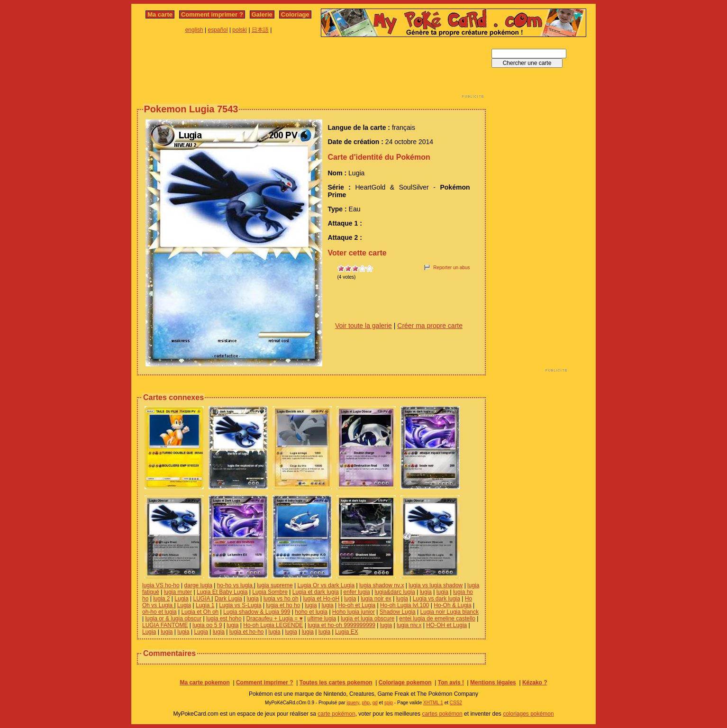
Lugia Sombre (270, 592)
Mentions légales (493, 682)
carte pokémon (336, 714)
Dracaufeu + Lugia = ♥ (275, 619)
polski (240, 30)
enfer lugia (357, 592)
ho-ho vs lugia (236, 585)
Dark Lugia (228, 599)
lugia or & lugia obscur (173, 619)
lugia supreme (275, 585)
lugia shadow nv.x (382, 585)
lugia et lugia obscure (368, 619)
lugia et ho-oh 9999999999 (341, 625)
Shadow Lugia (398, 612)
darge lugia (198, 585)
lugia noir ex (376, 599)
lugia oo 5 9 (207, 625)
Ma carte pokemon (204, 682)
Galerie (262, 14)
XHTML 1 (433, 703)
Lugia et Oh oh (200, 612)
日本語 (260, 30)
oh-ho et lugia (159, 612)
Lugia (181, 599)
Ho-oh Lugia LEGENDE (273, 625)
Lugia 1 (205, 605)
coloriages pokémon (528, 714)
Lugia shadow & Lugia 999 (257, 612)
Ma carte (160, 14)
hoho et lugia (311, 612)
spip (389, 703)
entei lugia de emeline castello (437, 619)
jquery (353, 703)
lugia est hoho (224, 619)
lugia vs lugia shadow (436, 585)
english (194, 30)
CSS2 (456, 703)
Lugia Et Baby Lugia (222, 592)
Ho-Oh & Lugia (452, 605)
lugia (426, 592)
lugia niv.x (409, 625)
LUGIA (203, 599)
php (366, 703)
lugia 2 (161, 599)
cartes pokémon (442, 714)
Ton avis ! (451, 682)
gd (375, 703)
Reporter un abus (451, 268)
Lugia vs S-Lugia (240, 605)
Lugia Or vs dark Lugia (326, 585)
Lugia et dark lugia (316, 592)
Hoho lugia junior (354, 612)
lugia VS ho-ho (161, 585)
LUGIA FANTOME (165, 625)
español (218, 30)
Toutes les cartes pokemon (336, 682)
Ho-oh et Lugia (357, 605)
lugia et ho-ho (247, 632)
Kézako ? (535, 682)
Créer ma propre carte (430, 326)
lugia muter (178, 592)
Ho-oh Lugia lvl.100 (404, 605)
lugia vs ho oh (281, 599)
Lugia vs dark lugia (436, 599)
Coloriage (295, 14)
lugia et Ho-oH (321, 599)
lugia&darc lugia (395, 592)
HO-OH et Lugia (446, 625)
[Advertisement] (311, 70)
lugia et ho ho (283, 605)
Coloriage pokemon (405, 682)
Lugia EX (347, 632)
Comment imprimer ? (212, 14)
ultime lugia (322, 619)
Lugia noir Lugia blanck (450, 612)
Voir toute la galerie (363, 326)
